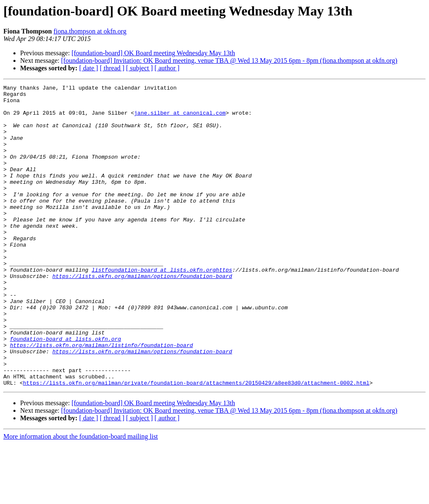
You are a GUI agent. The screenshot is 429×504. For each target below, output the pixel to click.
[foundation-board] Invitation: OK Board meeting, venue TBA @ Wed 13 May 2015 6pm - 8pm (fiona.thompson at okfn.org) (229, 60)
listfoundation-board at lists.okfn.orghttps (162, 307)
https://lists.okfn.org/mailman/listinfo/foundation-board (102, 398)
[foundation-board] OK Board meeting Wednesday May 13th (153, 53)
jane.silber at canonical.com (180, 119)
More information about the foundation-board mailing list (81, 497)
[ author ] (167, 68)
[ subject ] (140, 68)
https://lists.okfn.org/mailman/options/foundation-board (142, 315)
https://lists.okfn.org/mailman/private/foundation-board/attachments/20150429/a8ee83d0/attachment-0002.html (196, 443)
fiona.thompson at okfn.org (90, 31)
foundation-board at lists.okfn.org (66, 390)
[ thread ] (112, 68)
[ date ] (89, 68)
